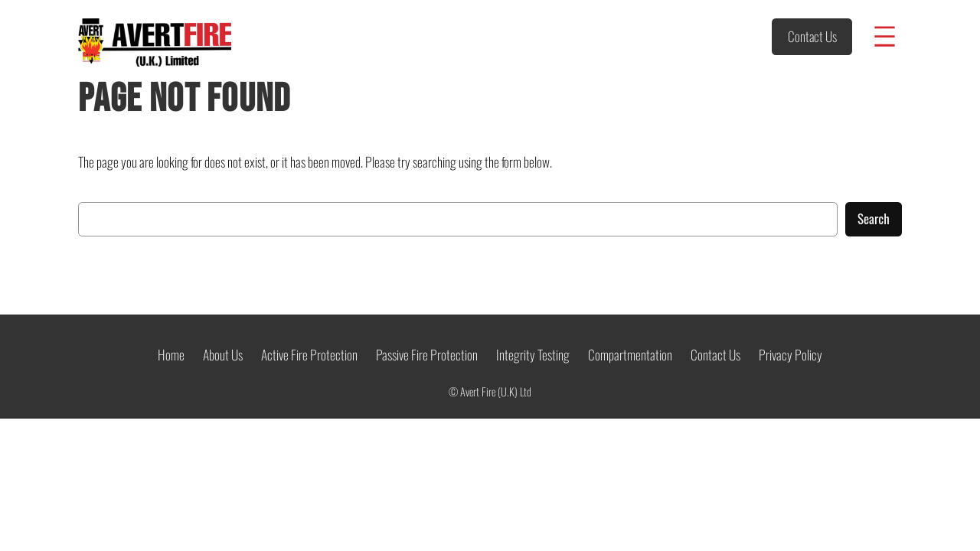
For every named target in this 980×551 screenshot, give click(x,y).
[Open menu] (885, 36)
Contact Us (812, 36)
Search (874, 218)
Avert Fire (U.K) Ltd (496, 391)
